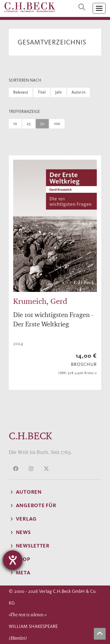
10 (15, 124)
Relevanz (21, 92)
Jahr (59, 92)
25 (29, 124)
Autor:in (78, 92)
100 (57, 124)
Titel (42, 92)
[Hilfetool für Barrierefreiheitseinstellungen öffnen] (13, 560)
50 (42, 124)
